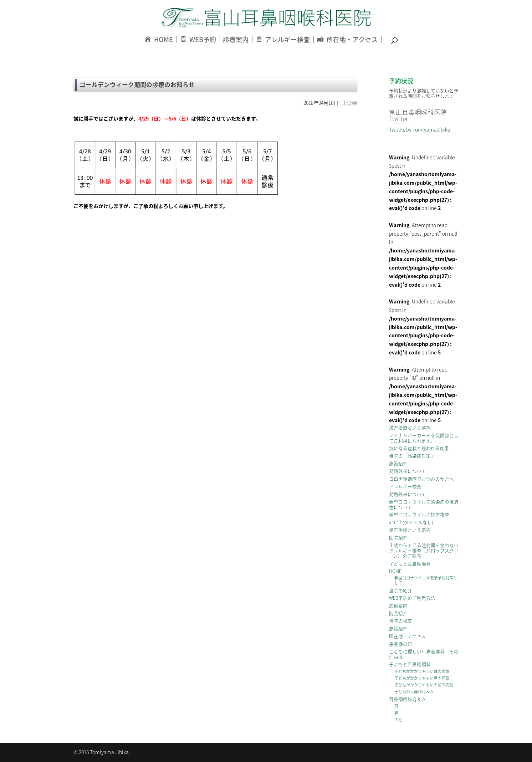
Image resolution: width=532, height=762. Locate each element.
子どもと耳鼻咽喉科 (410, 564)
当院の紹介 (401, 590)
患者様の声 (401, 644)
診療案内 (236, 39)
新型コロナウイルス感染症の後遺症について (424, 504)
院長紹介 (398, 613)
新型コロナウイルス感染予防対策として (426, 580)
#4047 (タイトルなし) (411, 522)
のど (398, 720)
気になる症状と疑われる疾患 (419, 448)
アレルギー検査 (405, 486)
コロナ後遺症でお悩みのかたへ (421, 479)
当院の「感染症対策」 (412, 456)
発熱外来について (408, 471)
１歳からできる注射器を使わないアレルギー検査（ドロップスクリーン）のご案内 (424, 550)
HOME (395, 571)
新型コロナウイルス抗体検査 (419, 514)
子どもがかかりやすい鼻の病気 (422, 678)
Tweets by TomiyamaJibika (420, 129)
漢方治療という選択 (410, 427)
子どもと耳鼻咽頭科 (410, 664)
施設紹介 (398, 463)
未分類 (349, 103)
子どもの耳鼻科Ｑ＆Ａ (414, 692)
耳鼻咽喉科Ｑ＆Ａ (408, 699)
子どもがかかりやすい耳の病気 (422, 671)
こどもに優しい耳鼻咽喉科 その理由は (424, 654)
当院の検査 (401, 621)
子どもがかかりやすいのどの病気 (424, 685)
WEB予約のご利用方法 (412, 598)
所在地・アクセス (407, 636)
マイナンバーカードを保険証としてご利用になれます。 (424, 438)
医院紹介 (398, 538)
